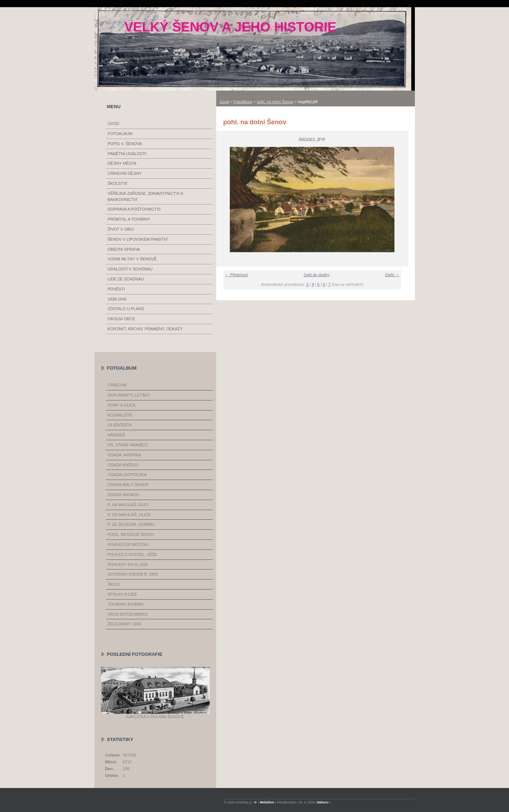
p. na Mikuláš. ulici (128, 505)
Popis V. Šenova (125, 144)
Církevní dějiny (125, 173)
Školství (118, 183)
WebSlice (267, 802)
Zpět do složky (316, 275)
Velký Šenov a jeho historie (230, 27)
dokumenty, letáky (129, 395)
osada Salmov (123, 495)
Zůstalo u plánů (126, 309)
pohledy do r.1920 (128, 564)
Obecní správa (124, 249)
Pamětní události (127, 154)
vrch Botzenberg (128, 614)
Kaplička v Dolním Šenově (155, 717)
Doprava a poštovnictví (134, 209)
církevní (117, 385)
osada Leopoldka (127, 475)
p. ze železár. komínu (131, 524)
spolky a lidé (122, 594)
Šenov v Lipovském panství (138, 239)
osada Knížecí (123, 465)
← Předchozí (237, 275)
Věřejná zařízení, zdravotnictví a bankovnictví (146, 196)
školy (114, 584)
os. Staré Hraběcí (128, 445)
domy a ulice (122, 405)
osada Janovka (125, 455)
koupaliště (120, 415)
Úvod (224, 102)
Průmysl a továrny (129, 219)
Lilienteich (120, 425)
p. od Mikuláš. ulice (129, 515)
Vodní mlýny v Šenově (132, 259)
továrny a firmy (126, 604)
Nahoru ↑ (324, 802)
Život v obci (121, 229)
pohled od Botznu (128, 544)
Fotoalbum (243, 102)
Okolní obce (122, 319)
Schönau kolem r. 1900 (133, 574)
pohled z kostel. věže (133, 554)
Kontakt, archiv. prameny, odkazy (145, 329)
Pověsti (117, 289)
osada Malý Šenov (128, 485)
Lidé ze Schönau (126, 279)
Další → (392, 275)
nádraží (117, 435)
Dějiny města (122, 163)
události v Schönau (130, 269)
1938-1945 (117, 299)
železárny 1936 (125, 624)
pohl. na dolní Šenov (275, 102)
